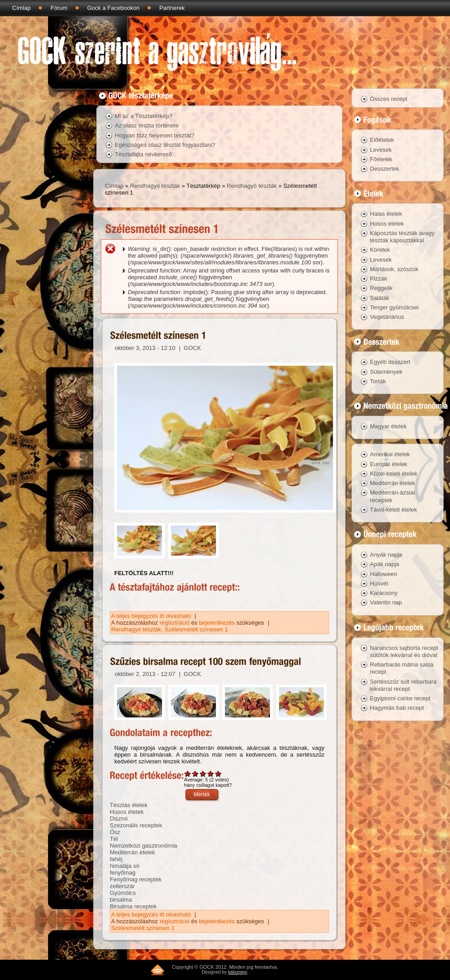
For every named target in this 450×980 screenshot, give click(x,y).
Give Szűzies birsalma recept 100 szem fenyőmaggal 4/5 (211, 774)
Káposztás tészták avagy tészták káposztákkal (402, 237)
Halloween (384, 574)
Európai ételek (389, 464)
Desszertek (385, 169)
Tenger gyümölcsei (394, 307)
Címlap (21, 8)
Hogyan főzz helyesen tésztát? (155, 135)
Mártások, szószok (394, 269)
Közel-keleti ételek (394, 474)
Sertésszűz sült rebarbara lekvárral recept (403, 685)
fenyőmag (123, 873)
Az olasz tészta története (147, 125)
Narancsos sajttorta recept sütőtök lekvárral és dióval (404, 651)
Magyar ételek (388, 426)
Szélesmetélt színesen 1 (196, 629)
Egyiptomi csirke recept (400, 698)
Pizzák (378, 279)
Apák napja (385, 564)
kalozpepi (238, 972)
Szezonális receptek (136, 825)
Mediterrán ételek (132, 852)
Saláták (380, 298)
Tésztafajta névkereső (143, 154)
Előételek (382, 140)
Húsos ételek (127, 812)
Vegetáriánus (387, 317)
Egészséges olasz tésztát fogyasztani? (165, 145)
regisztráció (175, 623)
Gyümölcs (123, 893)
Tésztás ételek (129, 805)
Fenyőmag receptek (136, 879)
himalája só (125, 866)
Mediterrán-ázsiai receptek (392, 496)
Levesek (381, 150)
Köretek (380, 250)
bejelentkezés (217, 623)
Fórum (59, 8)
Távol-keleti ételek (394, 510)
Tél (114, 839)
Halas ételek (386, 214)
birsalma (121, 900)
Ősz (115, 832)
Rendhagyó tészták (155, 186)
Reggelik (381, 288)
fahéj (116, 859)
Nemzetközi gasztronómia (144, 846)
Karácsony (384, 593)
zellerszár (122, 886)
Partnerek (172, 8)
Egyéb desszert (390, 362)
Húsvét (379, 583)
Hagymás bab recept (397, 708)
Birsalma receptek (133, 906)
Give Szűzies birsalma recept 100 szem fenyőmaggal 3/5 (203, 774)
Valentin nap (386, 602)
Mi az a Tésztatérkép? (144, 116)
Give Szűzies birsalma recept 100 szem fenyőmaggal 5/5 (218, 774)
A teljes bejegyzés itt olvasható (152, 616)
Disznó (119, 819)
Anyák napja (386, 555)
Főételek (381, 159)
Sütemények (386, 372)
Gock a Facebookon (113, 8)
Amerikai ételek (390, 454)
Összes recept (389, 99)
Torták (378, 381)
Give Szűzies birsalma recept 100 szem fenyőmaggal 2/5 (196, 774)
